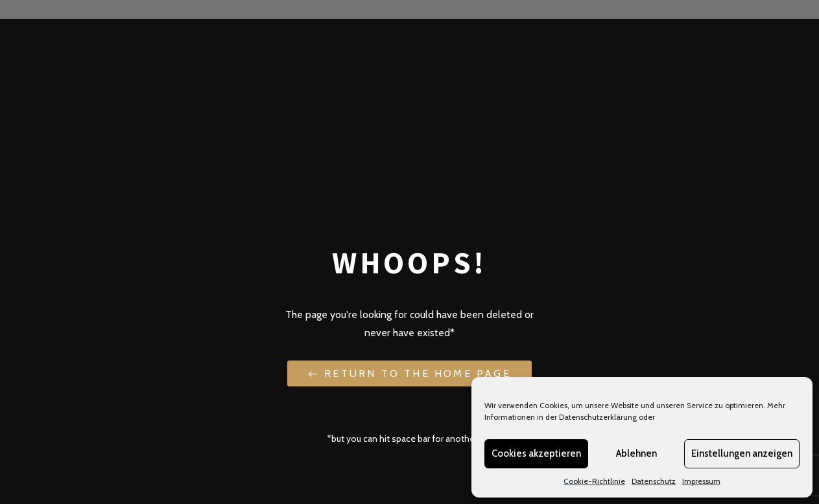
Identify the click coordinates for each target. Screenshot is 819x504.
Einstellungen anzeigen (742, 453)
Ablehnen (636, 453)
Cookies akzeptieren (536, 453)
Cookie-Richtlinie (594, 481)
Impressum (701, 481)
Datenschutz (654, 481)
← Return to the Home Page (409, 373)
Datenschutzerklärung (598, 417)
